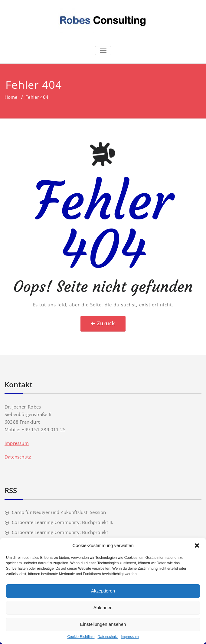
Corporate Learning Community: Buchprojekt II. (62, 522)
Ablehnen (103, 607)
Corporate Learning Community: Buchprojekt (60, 532)
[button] (197, 546)
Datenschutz (108, 637)
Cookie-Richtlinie (81, 637)
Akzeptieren (103, 591)
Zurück (106, 323)
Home (11, 97)
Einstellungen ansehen (103, 624)
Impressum (130, 637)
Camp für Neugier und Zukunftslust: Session (59, 512)
